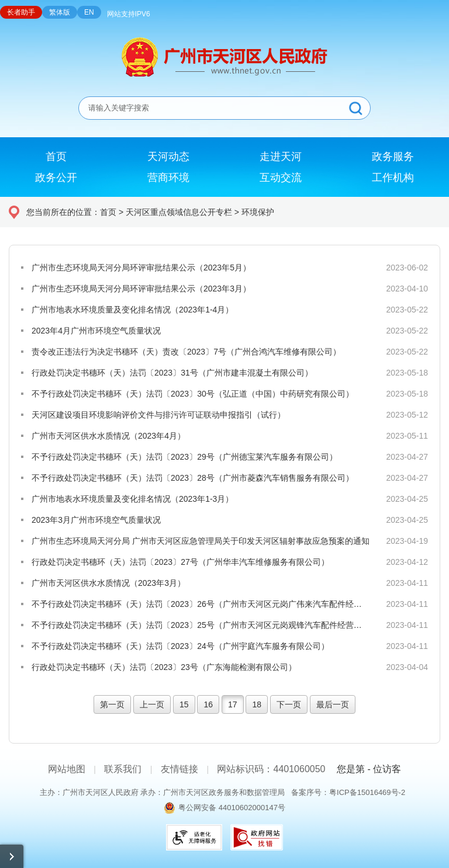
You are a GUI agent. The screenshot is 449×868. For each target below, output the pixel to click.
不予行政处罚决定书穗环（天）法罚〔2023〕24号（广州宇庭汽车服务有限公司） (180, 646)
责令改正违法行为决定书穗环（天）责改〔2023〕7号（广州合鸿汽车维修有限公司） (186, 352)
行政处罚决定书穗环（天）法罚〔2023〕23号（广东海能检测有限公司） (164, 667)
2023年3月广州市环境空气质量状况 (96, 520)
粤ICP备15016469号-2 (367, 792)
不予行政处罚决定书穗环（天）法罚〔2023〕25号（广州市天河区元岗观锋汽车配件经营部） (201, 625)
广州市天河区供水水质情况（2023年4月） (108, 436)
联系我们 (123, 769)
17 (233, 704)
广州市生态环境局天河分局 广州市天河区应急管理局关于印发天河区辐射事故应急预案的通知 (201, 541)
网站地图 (67, 769)
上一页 (152, 704)
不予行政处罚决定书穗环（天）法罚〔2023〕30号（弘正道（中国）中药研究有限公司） (193, 394)
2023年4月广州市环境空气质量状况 (96, 331)
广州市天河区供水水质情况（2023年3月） (108, 583)
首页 (108, 212)
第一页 (112, 704)
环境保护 (258, 212)
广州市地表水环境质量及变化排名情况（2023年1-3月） (132, 499)
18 (257, 704)
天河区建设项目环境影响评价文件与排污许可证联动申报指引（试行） (158, 415)
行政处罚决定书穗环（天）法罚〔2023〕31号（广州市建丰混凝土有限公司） (172, 373)
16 (208, 704)
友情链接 (179, 769)
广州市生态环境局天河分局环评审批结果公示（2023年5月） (141, 268)
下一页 (289, 704)
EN (89, 12)
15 (184, 704)
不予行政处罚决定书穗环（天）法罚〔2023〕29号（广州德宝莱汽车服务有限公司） (184, 457)
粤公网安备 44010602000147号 (232, 808)
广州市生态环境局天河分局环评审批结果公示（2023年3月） (141, 289)
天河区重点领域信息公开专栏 (179, 212)
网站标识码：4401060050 (271, 769)
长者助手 (21, 12)
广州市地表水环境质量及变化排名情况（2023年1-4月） (132, 310)
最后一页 (333, 704)
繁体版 (60, 12)
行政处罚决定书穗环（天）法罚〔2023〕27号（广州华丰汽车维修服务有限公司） (180, 562)
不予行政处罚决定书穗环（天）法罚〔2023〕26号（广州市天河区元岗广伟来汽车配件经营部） (201, 604)
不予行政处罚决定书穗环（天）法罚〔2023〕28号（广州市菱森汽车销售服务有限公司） (193, 478)
